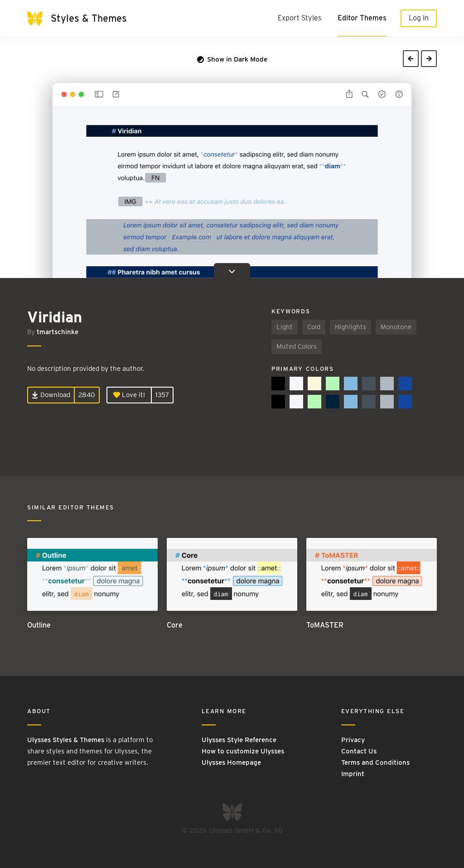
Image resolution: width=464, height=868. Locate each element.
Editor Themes (362, 18)
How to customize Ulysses (243, 751)
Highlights (350, 327)
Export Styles (300, 18)
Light (285, 327)
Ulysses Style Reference (239, 740)
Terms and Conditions (375, 762)
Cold (314, 327)
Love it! (129, 395)
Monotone (396, 327)
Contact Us (359, 751)
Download (51, 395)
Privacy (353, 740)
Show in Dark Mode (232, 59)
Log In (419, 18)
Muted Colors (297, 346)
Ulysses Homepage (231, 762)
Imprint (353, 774)
